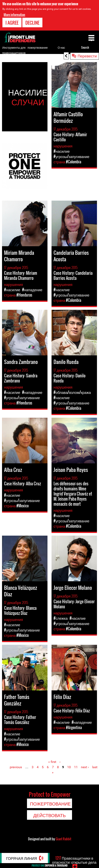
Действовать (49, 815)
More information (14, 15)
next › (85, 767)
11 (76, 767)
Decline (32, 23)
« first (52, 762)
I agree (12, 23)
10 (69, 767)
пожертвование (38, 47)
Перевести (87, 56)
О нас (61, 47)
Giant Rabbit (63, 839)
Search (85, 47)
